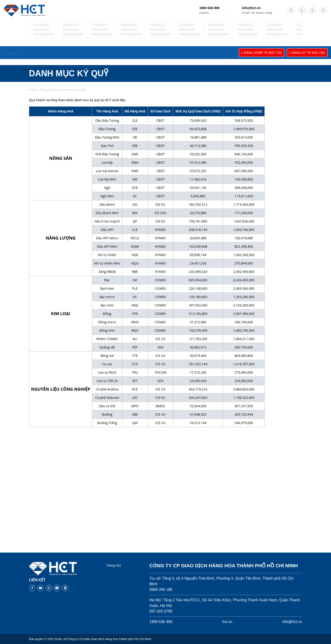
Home (33, 203)
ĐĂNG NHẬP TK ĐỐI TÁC (262, 53)
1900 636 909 (209, 8)
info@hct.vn (251, 8)
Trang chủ (114, 565)
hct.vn (227, 622)
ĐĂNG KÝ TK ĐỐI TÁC (307, 53)
